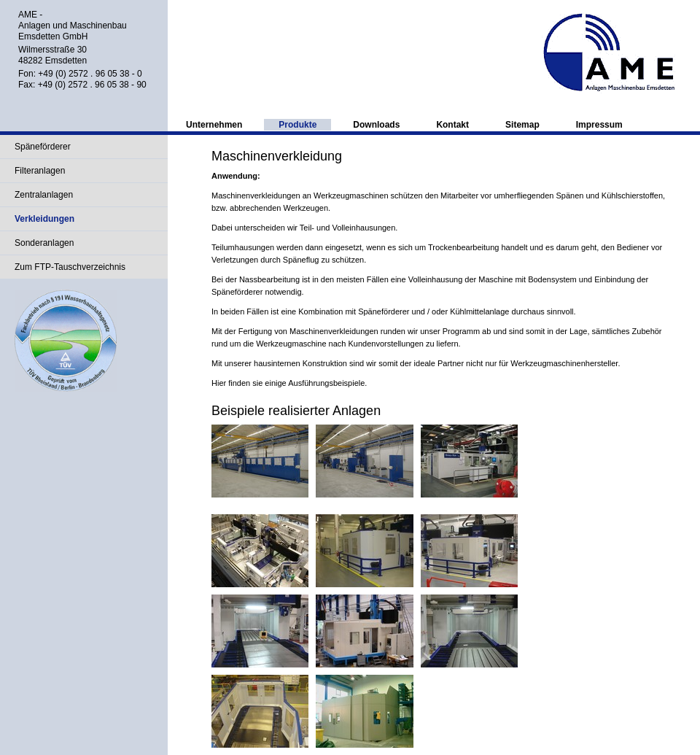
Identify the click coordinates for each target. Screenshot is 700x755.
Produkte (297, 125)
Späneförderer (43, 147)
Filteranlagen (40, 171)
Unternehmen (214, 125)
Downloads (376, 125)
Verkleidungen (44, 219)
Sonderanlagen (44, 243)
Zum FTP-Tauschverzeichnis (70, 267)
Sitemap (522, 125)
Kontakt (452, 125)
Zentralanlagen (44, 195)
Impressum (599, 125)
